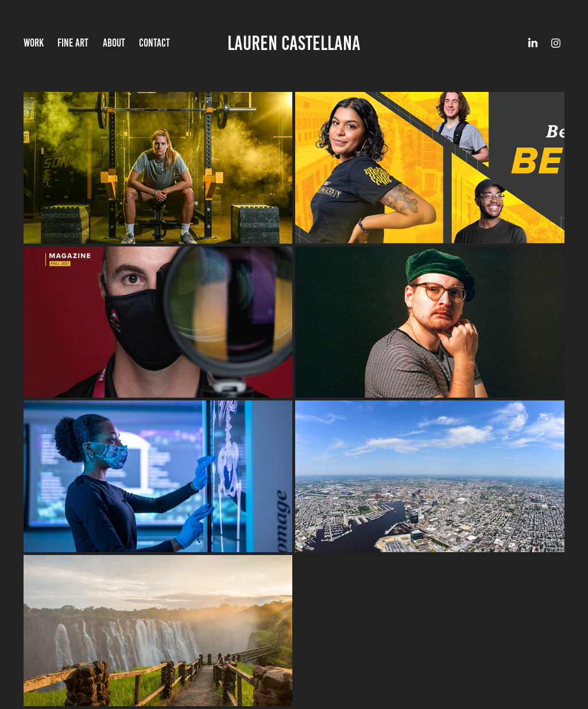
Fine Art (73, 43)
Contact (154, 43)
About (114, 43)
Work (34, 43)
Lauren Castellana (294, 43)
